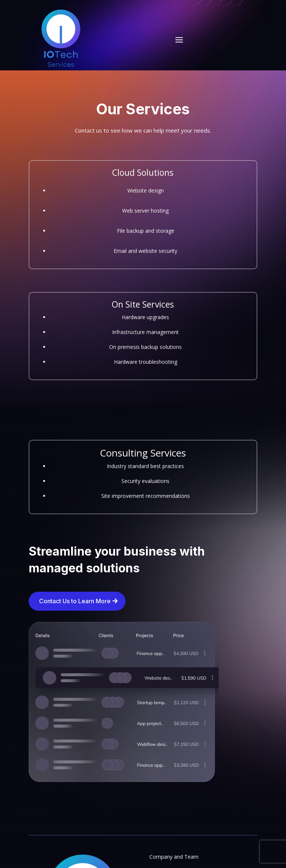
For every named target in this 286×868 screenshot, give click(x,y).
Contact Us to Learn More (75, 601)
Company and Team (174, 857)
